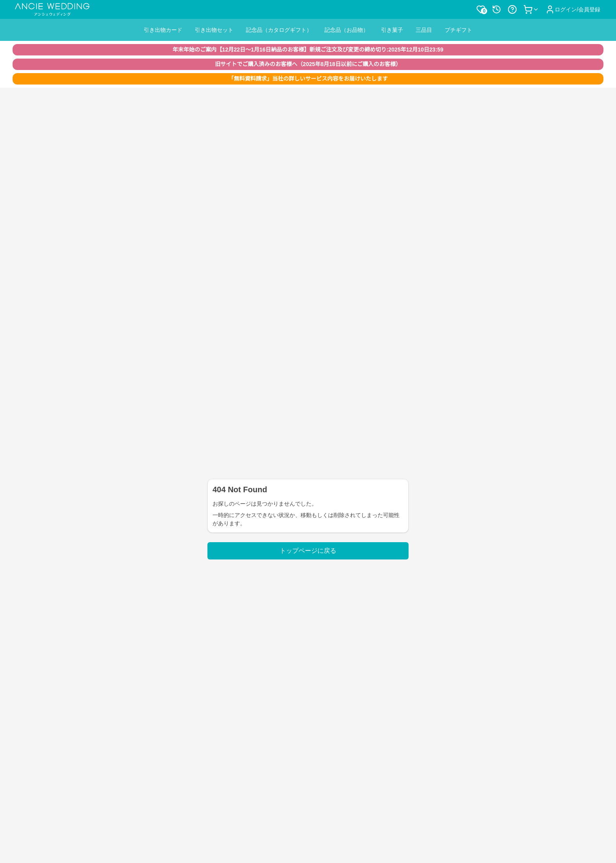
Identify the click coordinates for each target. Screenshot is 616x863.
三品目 (424, 30)
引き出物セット (214, 30)
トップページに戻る (308, 551)
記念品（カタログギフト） (279, 30)
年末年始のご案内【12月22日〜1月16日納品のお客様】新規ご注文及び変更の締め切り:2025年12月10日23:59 (308, 50)
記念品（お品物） (346, 30)
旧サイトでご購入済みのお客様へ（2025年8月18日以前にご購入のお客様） (308, 64)
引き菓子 (392, 30)
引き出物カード (163, 30)
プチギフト (458, 30)
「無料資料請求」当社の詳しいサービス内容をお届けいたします (308, 79)
